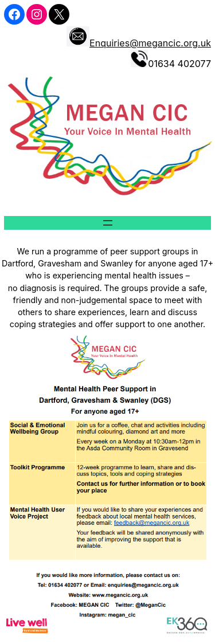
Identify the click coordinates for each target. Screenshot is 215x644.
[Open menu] (108, 223)
